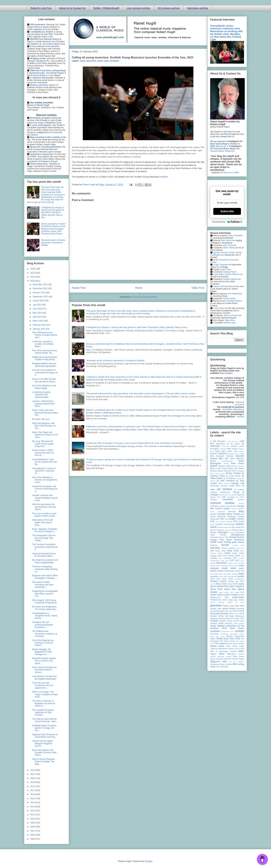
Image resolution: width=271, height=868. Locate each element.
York (218, 667)
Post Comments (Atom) (145, 297)
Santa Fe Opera (233, 618)
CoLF (242, 497)
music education (88, 61)
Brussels (228, 471)
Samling (222, 618)
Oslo (242, 592)
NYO (242, 581)
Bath (212, 456)
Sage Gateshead (237, 616)
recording (240, 609)
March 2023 (38, 321)
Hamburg (214, 545)
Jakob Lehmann (231, 315)
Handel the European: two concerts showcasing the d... (45, 489)
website (164, 177)
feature (233, 524)
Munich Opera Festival (219, 566)
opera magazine (237, 586)
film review (236, 527)
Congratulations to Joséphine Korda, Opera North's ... (45, 616)
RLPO (235, 611)
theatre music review (235, 643)
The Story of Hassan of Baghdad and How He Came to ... (44, 703)
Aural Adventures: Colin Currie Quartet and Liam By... (45, 462)
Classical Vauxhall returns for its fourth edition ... (44, 555)
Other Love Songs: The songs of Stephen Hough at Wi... (45, 694)
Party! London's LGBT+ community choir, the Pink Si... (43, 453)
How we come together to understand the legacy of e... (45, 373)
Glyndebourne (238, 535)
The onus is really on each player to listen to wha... (44, 515)
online (230, 584)
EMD (222, 519)
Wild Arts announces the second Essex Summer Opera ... (44, 507)
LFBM (237, 556)
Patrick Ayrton (229, 298)
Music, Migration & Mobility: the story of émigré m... (45, 530)
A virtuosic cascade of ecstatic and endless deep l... (43, 344)
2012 (33, 811)
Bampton (214, 454)
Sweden (229, 636)
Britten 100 (233, 468)
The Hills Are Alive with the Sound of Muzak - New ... (45, 720)
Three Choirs (232, 646)
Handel (225, 545)
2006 (33, 835)
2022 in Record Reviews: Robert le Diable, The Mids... (44, 762)
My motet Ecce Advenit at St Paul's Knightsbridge (45, 561)
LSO (237, 561)
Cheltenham (225, 492)
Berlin (241, 461)
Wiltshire (241, 662)
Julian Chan (226, 269)
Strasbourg (225, 634)
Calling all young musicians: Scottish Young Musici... (45, 358)
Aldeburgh (215, 446)
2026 (33, 269)
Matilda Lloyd (229, 323)
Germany (240, 532)
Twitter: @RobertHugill (106, 8)
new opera (214, 574)
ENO (212, 521)
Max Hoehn (226, 240)
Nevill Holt (240, 571)
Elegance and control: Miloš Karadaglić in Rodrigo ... (45, 577)
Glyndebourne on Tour (219, 537)
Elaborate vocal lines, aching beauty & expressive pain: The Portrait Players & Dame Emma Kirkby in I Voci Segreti (143, 426)
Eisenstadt (214, 519)
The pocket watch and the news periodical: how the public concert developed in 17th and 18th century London (141, 393)
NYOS (212, 584)
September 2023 (41, 297)
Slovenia (228, 623)
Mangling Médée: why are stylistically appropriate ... (45, 365)
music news (103, 61)
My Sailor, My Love (41, 419)
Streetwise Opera (237, 634)
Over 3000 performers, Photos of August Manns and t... (45, 335)
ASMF (229, 449)
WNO (235, 664)
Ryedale (214, 616)
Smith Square (239, 624)
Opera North (216, 589)
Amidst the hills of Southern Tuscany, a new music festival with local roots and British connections (134, 443)
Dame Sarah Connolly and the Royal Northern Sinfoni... (44, 670)
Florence (228, 530)
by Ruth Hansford (226, 481)
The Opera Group (227, 641)
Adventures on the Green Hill (230, 444)
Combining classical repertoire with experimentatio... (41, 395)
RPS (231, 614)
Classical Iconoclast (239, 403)
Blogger (148, 861)
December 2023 (40, 284)
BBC (221, 459)
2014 (33, 802)
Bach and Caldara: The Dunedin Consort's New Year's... (44, 753)
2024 (33, 277)
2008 (33, 827)
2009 (33, 823)
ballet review (226, 451)
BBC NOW (230, 459)
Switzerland (239, 636)
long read (225, 561)
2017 (33, 790)
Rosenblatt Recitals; (219, 614)
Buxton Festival (233, 473)
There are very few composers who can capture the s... (43, 685)
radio (232, 606)
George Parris (230, 272)
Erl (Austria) (221, 522)
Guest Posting (224, 542)
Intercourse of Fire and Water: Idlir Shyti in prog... (43, 522)
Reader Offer (216, 609)
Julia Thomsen (230, 245)
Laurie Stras (219, 308)
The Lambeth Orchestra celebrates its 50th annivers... (43, 713)
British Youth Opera (219, 468)
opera (241, 584)
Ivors (242, 548)
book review (238, 463)
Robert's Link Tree (41, 8)
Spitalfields (215, 631)
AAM (242, 441)
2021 (33, 774)
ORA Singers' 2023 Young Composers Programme (44, 601)
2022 (33, 770)
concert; (241, 503)
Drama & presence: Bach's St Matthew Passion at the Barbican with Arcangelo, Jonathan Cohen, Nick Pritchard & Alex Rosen (53, 229)
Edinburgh (221, 516)
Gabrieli (213, 532)
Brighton (222, 466)
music (236, 566)
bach (212, 451)
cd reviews (239, 489)
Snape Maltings (218, 626)
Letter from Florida (225, 556)
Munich (241, 563)
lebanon (213, 553)
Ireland (224, 548)
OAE (218, 584)
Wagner (213, 654)
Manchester (222, 563)
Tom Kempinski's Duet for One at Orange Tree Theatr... (44, 538)
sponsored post (228, 631)
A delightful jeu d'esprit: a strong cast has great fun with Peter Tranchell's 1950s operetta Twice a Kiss (137, 327)
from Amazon (226, 373)
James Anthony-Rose (223, 286)
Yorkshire (224, 667)
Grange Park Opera (221, 540)
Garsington (223, 532)
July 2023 (37, 305)
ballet (217, 451)
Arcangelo (214, 449)
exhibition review (222, 524)
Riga (231, 611)
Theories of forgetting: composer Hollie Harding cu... (45, 569)
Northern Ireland (218, 581)
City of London (231, 495)
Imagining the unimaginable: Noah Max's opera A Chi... (45, 594)
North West (228, 579)
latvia (242, 551)
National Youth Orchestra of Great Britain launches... (45, 736)
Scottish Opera (226, 621)
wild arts (232, 662)
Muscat (230, 566)
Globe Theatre (218, 535)
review (213, 611)
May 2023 (38, 313)
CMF (224, 497)
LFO (242, 556)
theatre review (217, 646)
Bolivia (226, 463)
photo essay (228, 600)
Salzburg (214, 618)
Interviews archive (198, 8)
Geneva (232, 532)
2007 (33, 831)
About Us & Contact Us (72, 8)
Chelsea (214, 492)
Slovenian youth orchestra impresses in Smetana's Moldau (115, 360)
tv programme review (225, 648)
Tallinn (213, 639)
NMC (225, 577)
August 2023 (39, 301)
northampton (239, 579)
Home (139, 288)
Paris (227, 597)
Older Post (198, 288)
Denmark (232, 511)
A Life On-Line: (232, 441)
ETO (235, 521)
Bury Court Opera (217, 473)
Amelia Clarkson (230, 279)
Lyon (242, 561)
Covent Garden (223, 508)
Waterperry (232, 654)
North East (215, 579)
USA (242, 648)
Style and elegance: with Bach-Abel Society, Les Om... (44, 426)
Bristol (229, 466)
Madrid (213, 563)
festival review (223, 527)
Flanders (220, 530)
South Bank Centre (233, 628)
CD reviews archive (169, 8)
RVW (242, 614)
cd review (224, 489)
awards (241, 449)
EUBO (241, 521)
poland (213, 602)
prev (242, 602)
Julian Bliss (230, 320)
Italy (238, 548)
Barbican (223, 454)
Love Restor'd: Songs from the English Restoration (44, 678)
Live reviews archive (138, 8)
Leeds (227, 553)
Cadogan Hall (237, 483)
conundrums (231, 506)
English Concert (237, 519)
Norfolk (241, 576)
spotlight (239, 631)
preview (216, 605)
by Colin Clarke (233, 476)
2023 (33, 281)
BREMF (214, 466)
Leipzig (213, 556)
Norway (231, 581)
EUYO (212, 524)
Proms (226, 606)
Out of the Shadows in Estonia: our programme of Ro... (45, 480)
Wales (222, 654)
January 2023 (39, 329)
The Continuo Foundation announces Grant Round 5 (45, 547)
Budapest (240, 471)
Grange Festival (237, 537)
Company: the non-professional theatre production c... (43, 625)
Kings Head (220, 551)
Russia (237, 614)
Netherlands (229, 571)
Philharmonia (216, 600)
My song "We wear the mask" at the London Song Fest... (43, 444)
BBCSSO (240, 459)
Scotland (115, 61)
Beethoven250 (227, 461)
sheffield (214, 623)
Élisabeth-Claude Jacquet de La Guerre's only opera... (44, 661)
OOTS (235, 584)
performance (238, 597)
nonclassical (232, 577)
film (230, 527)
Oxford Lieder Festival (227, 595)
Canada (224, 486)
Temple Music (222, 639)
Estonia (229, 522)
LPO (232, 561)
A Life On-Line (217, 441)
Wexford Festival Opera (234, 659)
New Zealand (232, 574)
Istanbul (232, 548)
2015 (33, 799)
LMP (235, 558)
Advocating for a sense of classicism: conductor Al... (44, 471)
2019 (33, 782)
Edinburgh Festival (236, 516)
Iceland (235, 545)
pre (237, 602)
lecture (220, 553)
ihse (242, 545)
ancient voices (237, 446)
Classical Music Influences (222, 151)
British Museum (238, 466)
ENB (227, 519)
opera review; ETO (226, 592)
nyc (237, 581)
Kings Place (233, 551)
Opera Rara (230, 589)
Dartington (221, 512)
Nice (221, 577)
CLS (219, 497)
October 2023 (39, 293)
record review (229, 609)
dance (212, 512)
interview (215, 548)
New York (223, 574)
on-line (223, 584)
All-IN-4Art (225, 446)
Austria (235, 449)
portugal (221, 602)
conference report (218, 506)
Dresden (214, 514)
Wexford (220, 659)
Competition (227, 500)
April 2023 (38, 317)
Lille (220, 558)
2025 (33, 273)
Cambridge (215, 486)
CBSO (238, 486)
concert (241, 500)
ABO (212, 444)
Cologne (214, 500)
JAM (212, 551)
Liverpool (227, 558)
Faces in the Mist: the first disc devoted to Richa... (44, 380)
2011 (33, 815)
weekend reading (224, 657)
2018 (33, 786)
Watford (241, 654)
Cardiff (231, 486)
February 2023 (40, 325)
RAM (237, 606)
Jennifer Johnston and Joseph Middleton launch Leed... (45, 498)
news (241, 574)
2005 (33, 839)
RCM (242, 606)
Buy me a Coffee (231, 172)
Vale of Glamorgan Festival (223, 651)
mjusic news (233, 563)
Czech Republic (238, 509)
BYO (220, 483)
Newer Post (79, 288)
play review (239, 600)
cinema (222, 495)
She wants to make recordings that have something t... (43, 585)
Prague (230, 602)
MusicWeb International (233, 409)
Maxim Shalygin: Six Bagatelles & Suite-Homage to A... (42, 652)
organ (237, 592)
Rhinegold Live (222, 611)
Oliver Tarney (229, 248)
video (241, 651)
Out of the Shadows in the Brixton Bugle (44, 387)
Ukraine (237, 649)
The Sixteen (220, 643)
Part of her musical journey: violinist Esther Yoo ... (45, 352)
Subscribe (227, 211)
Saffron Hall (223, 616)
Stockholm (214, 634)
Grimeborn (239, 540)
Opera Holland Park (219, 586)
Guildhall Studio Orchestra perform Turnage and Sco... (44, 728)
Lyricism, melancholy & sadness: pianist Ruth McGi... (43, 404)
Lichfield (214, 558)
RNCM (241, 611)
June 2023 (38, 309)
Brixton (221, 471)
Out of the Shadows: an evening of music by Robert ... (43, 643)
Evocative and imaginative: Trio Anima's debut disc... (45, 608)
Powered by (227, 222)
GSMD (213, 542)
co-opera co (233, 497)
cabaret (227, 483)
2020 (33, 778)
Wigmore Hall (218, 661)
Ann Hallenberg (235, 294)
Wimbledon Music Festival (221, 664)
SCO (242, 618)
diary (241, 511)
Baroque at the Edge (236, 454)
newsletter (214, 576)
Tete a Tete (235, 639)
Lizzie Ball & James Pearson (226, 274)
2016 (33, 794)
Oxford (213, 595)
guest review (238, 542)
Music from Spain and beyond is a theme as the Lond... (45, 435)
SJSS (221, 623)
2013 (33, 807)
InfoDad (240, 417)
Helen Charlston (236, 236)
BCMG (213, 461)
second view (239, 621)
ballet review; (239, 451)
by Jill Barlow (229, 478)
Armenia (222, 449)
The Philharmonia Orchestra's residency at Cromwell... (45, 634)
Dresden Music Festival (229, 514)
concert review (222, 503)
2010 (33, 819)
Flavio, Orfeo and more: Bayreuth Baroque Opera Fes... (45, 413)
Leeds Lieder (238, 553)
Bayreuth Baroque (225, 456)
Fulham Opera (238, 530)
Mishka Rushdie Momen (231, 301)
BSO (234, 471)
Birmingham (216, 463)
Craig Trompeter (221, 265)
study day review (217, 636)
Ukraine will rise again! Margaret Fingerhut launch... (43, 743)
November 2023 (40, 288)
